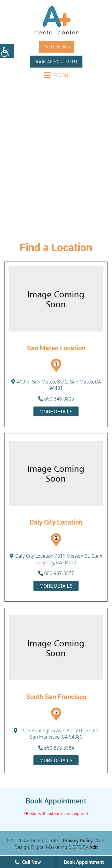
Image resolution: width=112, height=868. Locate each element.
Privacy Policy (78, 840)
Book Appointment (56, 62)
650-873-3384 (56, 748)
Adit (94, 847)
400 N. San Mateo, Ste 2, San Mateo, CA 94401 (56, 385)
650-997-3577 (56, 573)
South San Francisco (56, 697)
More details (56, 411)
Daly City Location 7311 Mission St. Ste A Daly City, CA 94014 (56, 559)
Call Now (28, 862)
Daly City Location (56, 522)
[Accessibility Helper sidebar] (7, 51)
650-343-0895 (56, 399)
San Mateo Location (56, 348)
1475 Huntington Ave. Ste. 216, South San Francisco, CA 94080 (56, 733)
